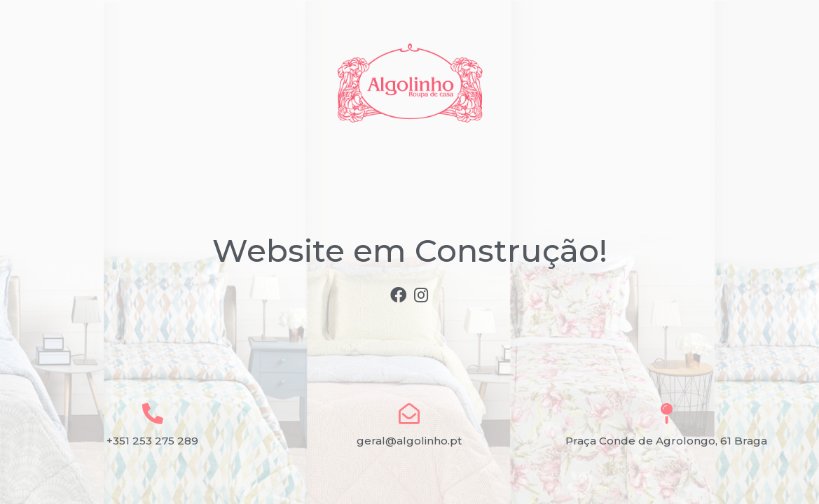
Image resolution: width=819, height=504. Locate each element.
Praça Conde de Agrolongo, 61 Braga (666, 441)
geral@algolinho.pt (409, 441)
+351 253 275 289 (152, 441)
